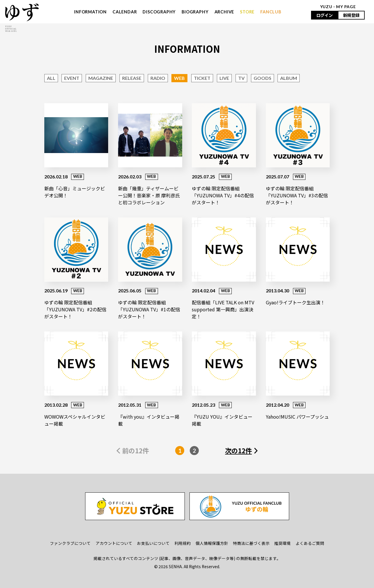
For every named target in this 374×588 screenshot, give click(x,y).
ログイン (324, 15)
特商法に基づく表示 (251, 543)
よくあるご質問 (310, 543)
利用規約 (182, 543)
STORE (247, 12)
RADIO (158, 78)
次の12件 (238, 450)
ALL (51, 78)
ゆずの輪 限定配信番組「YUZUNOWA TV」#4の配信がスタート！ (223, 195)
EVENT (72, 78)
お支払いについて (153, 543)
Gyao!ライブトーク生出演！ (295, 302)
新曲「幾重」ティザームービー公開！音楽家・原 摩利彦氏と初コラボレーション (149, 195)
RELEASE (132, 78)
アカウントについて (114, 543)
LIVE (224, 78)
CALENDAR (125, 12)
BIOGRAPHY (195, 12)
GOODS (262, 78)
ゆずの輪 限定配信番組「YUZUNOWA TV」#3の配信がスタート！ (297, 195)
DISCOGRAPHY (159, 12)
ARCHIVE (224, 12)
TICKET (202, 78)
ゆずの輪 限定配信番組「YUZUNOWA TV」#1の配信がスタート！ (149, 309)
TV (241, 78)
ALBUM (289, 78)
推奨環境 (282, 543)
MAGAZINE (101, 78)
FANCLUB (271, 12)
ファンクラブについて (70, 543)
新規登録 (351, 15)
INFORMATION (90, 12)
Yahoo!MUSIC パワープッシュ (297, 417)
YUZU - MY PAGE (338, 7)
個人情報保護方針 (212, 543)
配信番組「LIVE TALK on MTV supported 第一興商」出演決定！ (223, 309)
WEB (179, 78)
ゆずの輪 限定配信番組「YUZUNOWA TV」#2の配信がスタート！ (75, 309)
